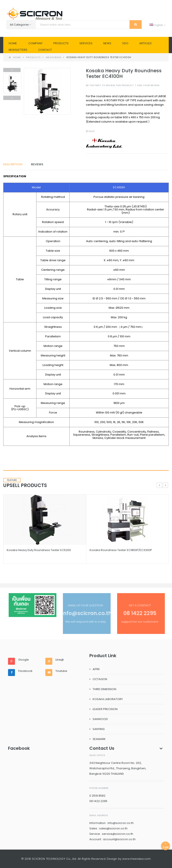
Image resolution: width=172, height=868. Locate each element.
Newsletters (18, 50)
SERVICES (86, 43)
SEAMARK (99, 739)
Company (35, 43)
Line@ (60, 660)
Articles (145, 43)
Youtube (61, 671)
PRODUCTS (61, 43)
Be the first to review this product (110, 85)
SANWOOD (100, 719)
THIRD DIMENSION (104, 689)
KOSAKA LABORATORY (108, 699)
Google (24, 660)
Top (165, 846)
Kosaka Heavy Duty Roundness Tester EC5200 (39, 550)
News (107, 43)
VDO (125, 43)
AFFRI (96, 669)
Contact (45, 50)
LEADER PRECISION (105, 709)
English (157, 25)
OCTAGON (100, 679)
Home (13, 43)
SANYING (99, 729)
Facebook (25, 671)
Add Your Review (148, 85)
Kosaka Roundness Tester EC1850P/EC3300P (121, 550)
